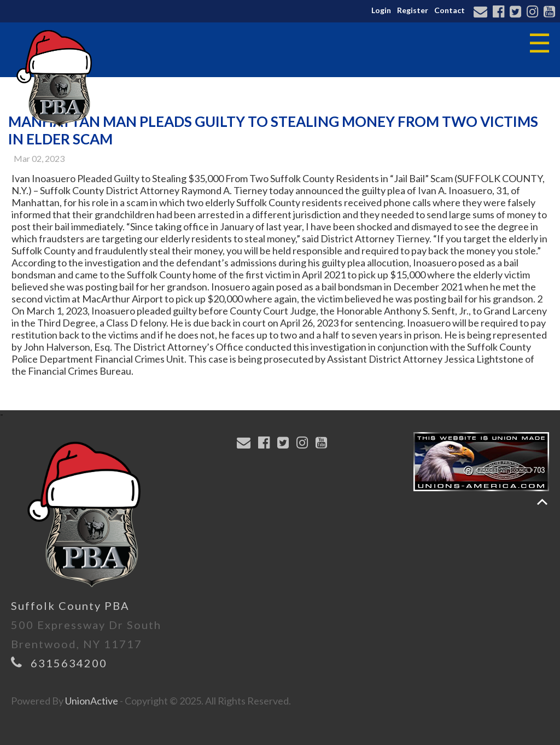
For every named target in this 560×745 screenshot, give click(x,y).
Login (381, 10)
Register (413, 10)
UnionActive (92, 701)
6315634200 (69, 663)
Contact (450, 10)
